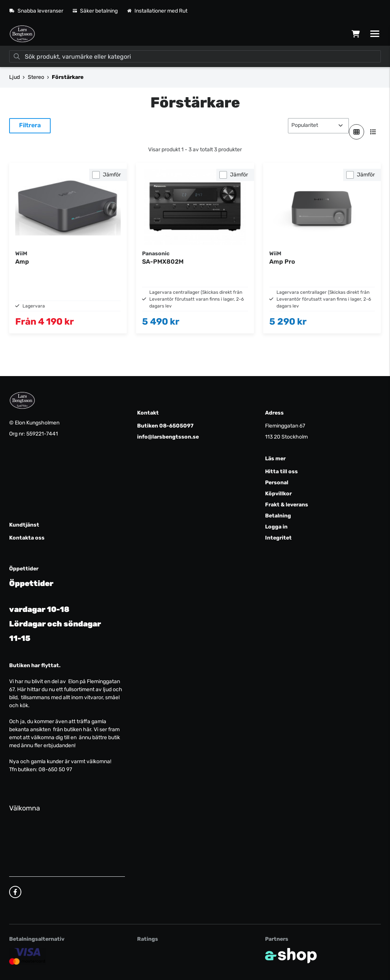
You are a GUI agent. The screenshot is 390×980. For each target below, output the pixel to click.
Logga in (276, 527)
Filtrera (30, 125)
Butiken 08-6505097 (165, 426)
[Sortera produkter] (318, 126)
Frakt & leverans (287, 505)
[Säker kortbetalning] (27, 956)
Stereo (36, 77)
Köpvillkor (278, 494)
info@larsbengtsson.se (168, 437)
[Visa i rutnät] (356, 132)
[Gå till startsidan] (22, 34)
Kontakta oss (27, 538)
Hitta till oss (281, 472)
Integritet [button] (278, 538)
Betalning (278, 516)
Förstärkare (68, 77)
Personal (277, 483)
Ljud (14, 77)
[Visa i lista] (373, 132)
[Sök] (195, 56)
